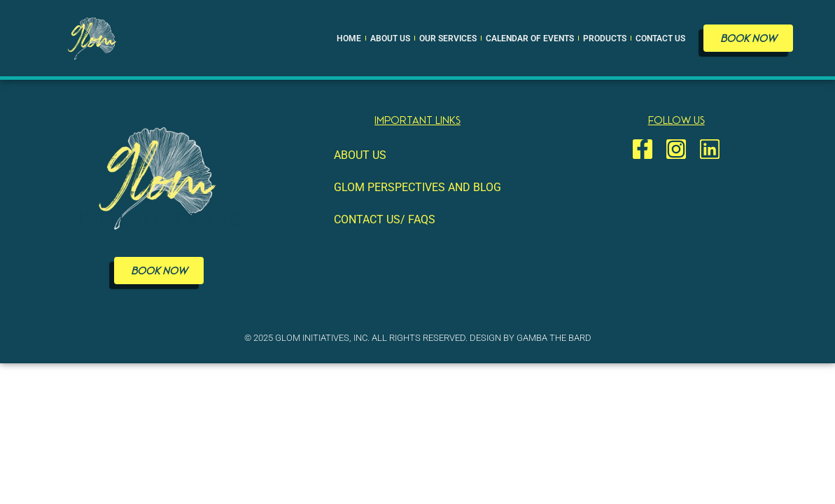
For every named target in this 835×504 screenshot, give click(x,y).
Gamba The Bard (554, 338)
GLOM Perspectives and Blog (417, 187)
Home (349, 38)
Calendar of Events (530, 38)
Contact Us (660, 38)
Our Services (448, 38)
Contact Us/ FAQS (385, 219)
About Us (390, 38)
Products (605, 38)
